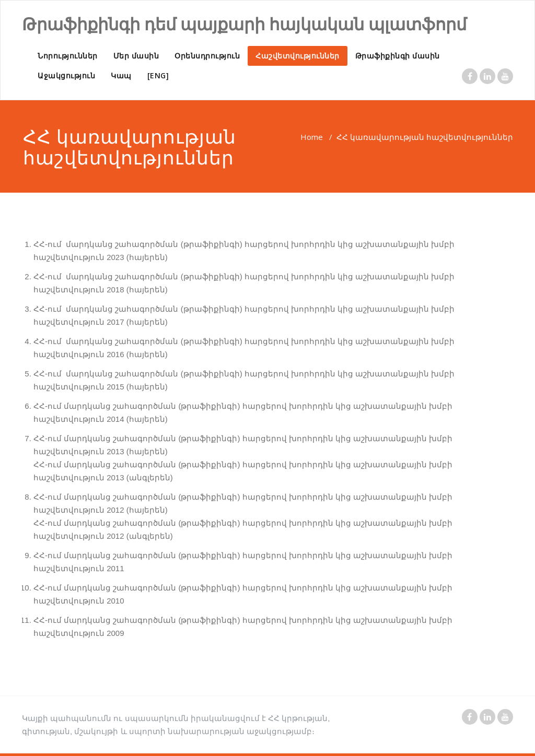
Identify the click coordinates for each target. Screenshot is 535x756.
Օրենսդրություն (207, 56)
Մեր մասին (136, 56)
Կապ (121, 75)
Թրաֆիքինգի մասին (398, 56)
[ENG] (158, 75)
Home (312, 137)
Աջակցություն (66, 75)
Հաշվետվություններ (298, 56)
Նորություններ (68, 56)
